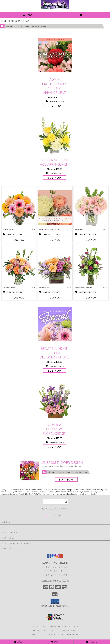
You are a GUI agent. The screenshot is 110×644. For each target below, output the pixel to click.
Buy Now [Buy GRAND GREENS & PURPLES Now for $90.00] (91, 298)
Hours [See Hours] (92, 642)
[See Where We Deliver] (55, 515)
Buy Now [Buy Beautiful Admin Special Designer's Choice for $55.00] (55, 370)
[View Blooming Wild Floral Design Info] (55, 265)
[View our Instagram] (57, 557)
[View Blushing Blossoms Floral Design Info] (55, 401)
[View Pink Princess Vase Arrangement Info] (91, 208)
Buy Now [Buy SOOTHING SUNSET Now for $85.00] (19, 298)
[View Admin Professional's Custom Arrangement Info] (55, 55)
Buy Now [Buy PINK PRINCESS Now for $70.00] (91, 240)
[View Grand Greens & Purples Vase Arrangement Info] (91, 265)
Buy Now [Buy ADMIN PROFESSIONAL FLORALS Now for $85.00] (55, 240)
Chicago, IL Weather (43, 631)
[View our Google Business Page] (53, 557)
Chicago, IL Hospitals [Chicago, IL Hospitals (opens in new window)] (68, 627)
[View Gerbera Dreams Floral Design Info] (19, 208)
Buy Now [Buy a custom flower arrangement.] (66, 479)
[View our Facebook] (49, 557)
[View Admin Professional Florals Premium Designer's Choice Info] (55, 208)
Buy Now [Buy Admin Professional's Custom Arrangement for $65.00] (55, 106)
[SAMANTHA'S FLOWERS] (55, 9)
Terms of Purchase (56, 635)
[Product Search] (56, 502)
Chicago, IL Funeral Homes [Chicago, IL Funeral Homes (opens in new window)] (44, 627)
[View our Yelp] (61, 557)
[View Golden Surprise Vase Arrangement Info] (55, 136)
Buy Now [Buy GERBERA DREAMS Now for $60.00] (19, 240)
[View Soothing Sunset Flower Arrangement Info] (19, 265)
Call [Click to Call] (18, 642)
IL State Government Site (65, 631)
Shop (28, 15)
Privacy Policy (38, 635)
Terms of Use (72, 635)
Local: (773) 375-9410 (55, 575)
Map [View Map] (55, 642)
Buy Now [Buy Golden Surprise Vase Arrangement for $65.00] (55, 178)
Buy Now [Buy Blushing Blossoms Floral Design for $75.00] (55, 447)
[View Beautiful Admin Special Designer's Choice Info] (55, 324)
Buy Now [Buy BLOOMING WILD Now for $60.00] (55, 298)
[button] (55, 602)
